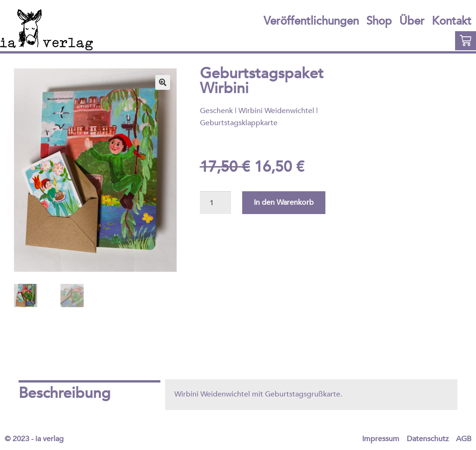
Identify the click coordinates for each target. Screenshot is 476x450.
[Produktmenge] (216, 203)
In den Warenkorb (284, 202)
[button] (163, 82)
